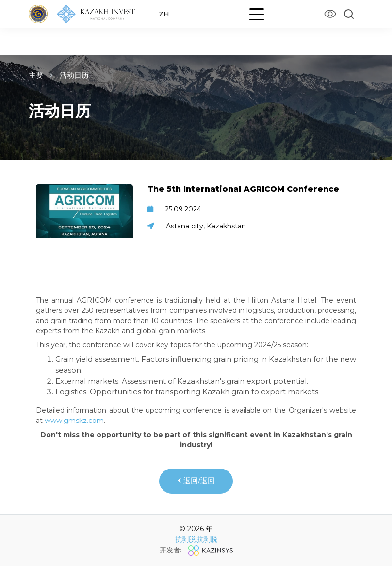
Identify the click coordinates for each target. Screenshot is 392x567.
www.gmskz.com (74, 421)
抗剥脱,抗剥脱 (196, 541)
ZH (164, 14)
